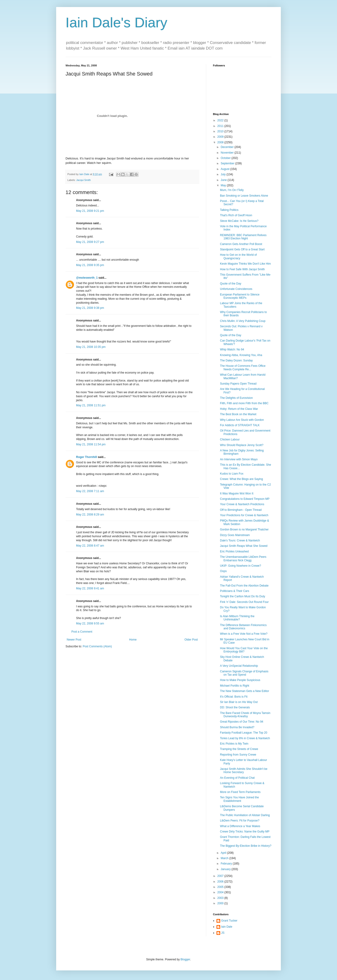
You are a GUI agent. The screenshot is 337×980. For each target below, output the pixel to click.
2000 (221, 903)
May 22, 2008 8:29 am (90, 515)
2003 (221, 898)
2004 (221, 892)
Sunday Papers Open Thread (238, 384)
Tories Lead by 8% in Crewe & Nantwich (245, 738)
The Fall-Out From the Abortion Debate (244, 586)
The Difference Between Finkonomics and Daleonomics (243, 627)
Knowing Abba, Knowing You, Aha (241, 355)
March (225, 858)
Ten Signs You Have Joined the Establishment (239, 799)
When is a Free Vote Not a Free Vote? (244, 634)
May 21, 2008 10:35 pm (91, 347)
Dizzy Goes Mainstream (235, 535)
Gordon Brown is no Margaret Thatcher (244, 530)
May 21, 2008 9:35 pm (90, 265)
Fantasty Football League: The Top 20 (244, 733)
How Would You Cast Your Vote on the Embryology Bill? (244, 650)
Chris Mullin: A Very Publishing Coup (243, 321)
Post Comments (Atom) (97, 646)
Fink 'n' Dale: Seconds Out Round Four (244, 602)
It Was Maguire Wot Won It (237, 494)
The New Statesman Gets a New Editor (244, 691)
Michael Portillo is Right (235, 686)
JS (223, 933)
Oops (223, 571)
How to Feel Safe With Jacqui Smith (242, 269)
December (228, 147)
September (228, 163)
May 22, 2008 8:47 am (90, 546)
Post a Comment (82, 632)
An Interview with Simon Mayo (239, 459)
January (226, 869)
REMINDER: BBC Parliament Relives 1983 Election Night (243, 237)
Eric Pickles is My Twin (234, 744)
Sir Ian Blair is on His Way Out (239, 702)
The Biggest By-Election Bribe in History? (246, 846)
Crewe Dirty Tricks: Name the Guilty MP (245, 832)
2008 (221, 142)
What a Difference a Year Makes (240, 826)
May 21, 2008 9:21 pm (90, 211)
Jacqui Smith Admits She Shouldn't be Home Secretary (244, 771)
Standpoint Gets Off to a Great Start (242, 249)
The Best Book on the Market (238, 414)
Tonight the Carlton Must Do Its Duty (243, 596)
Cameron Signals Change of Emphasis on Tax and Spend (244, 673)
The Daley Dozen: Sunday (236, 360)
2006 (221, 882)
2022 (221, 120)
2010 (221, 131)
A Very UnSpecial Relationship (239, 666)
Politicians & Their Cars (235, 591)
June (224, 180)
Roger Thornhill (86, 457)
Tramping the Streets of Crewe (239, 749)
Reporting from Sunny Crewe (238, 755)
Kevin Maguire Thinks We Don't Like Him (245, 264)
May (224, 185)
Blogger (185, 959)
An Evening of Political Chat (237, 778)
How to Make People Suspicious (240, 680)
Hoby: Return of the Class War (239, 409)
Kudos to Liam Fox (232, 474)
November (228, 153)
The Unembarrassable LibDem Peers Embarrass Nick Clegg (243, 558)
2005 (221, 887)
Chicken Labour (230, 440)
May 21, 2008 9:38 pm (90, 308)
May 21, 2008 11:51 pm (91, 405)
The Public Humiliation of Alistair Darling (245, 815)
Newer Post (74, 640)
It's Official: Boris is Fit (234, 697)
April (224, 853)
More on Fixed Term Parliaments (240, 792)
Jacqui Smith (84, 180)
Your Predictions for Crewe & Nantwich (244, 515)
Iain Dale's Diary (116, 23)
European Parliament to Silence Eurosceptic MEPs (240, 296)
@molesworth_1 (87, 278)
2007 (221, 876)
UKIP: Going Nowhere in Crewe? (240, 566)
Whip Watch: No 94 (232, 349)
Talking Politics (229, 210)
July (224, 174)
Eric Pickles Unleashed (234, 551)
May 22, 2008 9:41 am (90, 588)
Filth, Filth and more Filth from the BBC (244, 403)
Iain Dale (227, 927)
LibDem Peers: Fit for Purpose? (240, 821)
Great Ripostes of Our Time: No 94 (242, 722)
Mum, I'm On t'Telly (232, 190)
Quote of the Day (231, 284)
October (226, 158)
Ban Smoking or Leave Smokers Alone (244, 196)
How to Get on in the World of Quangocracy (238, 256)
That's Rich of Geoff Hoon (236, 215)
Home (133, 640)
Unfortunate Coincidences (236, 289)
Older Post (191, 640)
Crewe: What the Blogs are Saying (241, 479)
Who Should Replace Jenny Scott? (242, 445)
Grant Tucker (229, 921)
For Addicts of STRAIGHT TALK (240, 425)
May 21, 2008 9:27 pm (90, 242)
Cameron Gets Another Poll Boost (241, 244)
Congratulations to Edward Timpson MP (245, 499)
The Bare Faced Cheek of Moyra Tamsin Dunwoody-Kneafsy (245, 715)
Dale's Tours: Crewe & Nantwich (240, 540)
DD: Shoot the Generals (235, 707)
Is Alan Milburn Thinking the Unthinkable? (237, 618)
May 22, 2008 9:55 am (90, 623)
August (225, 169)
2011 (221, 126)
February (227, 864)
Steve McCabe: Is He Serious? (239, 221)
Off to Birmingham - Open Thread (241, 510)
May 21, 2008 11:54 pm (91, 444)
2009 (221, 137)
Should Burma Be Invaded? (237, 727)
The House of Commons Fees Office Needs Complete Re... (243, 367)
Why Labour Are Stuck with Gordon (242, 420)
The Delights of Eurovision (236, 398)
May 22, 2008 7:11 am (90, 491)
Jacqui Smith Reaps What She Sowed (244, 546)
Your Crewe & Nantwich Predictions (242, 504)
